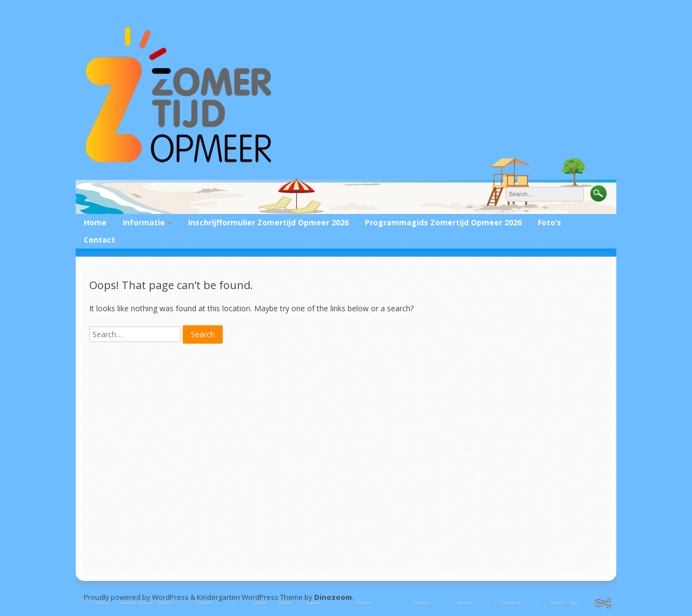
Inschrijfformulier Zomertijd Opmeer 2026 (268, 222)
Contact (99, 240)
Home (95, 222)
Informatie (144, 222)
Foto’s (550, 222)
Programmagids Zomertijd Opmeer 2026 (443, 222)
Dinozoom (333, 597)
